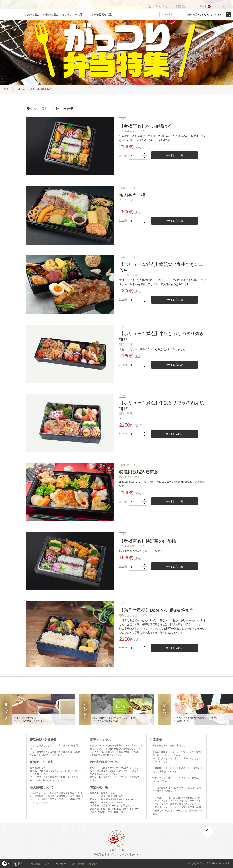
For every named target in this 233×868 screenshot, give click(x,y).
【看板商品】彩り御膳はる (146, 126)
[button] (144, 154)
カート (203, 6)
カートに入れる (174, 155)
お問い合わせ (160, 6)
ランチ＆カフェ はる (132, 131)
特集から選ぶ (51, 15)
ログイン (224, 6)
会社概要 (36, 864)
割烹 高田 (126, 344)
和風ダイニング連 (129, 477)
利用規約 (93, 864)
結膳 (9, 10)
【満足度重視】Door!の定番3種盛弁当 (156, 610)
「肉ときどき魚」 (129, 275)
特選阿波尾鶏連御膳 (139, 472)
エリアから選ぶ (31, 15)
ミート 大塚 (126, 200)
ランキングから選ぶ (74, 15)
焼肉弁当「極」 (135, 195)
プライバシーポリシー (56, 864)
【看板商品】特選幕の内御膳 (148, 541)
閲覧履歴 (181, 6)
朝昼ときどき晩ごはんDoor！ (136, 615)
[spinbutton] (138, 156)
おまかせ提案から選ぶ (102, 15)
